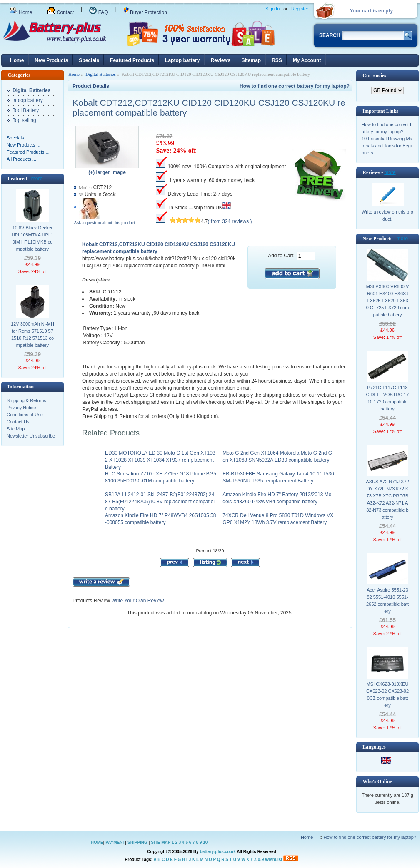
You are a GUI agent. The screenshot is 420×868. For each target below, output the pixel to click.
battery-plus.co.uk (218, 852)
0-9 (261, 859)
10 (205, 842)
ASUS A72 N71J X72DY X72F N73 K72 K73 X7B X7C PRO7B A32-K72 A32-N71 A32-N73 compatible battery (387, 499)
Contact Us (18, 422)
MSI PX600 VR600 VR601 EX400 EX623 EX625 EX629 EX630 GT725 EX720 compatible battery (388, 301)
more (37, 179)
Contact (61, 12)
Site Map (16, 429)
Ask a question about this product (105, 222)
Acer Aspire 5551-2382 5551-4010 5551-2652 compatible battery (387, 601)
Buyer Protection (145, 12)
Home (21, 12)
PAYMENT (115, 842)
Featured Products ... (28, 152)
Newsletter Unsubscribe (31, 436)
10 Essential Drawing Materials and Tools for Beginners (387, 146)
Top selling (24, 120)
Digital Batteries (100, 74)
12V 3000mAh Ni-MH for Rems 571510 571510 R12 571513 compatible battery (32, 335)
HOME (97, 842)
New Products (51, 60)
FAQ (99, 12)
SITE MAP (161, 842)
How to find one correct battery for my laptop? (295, 86)
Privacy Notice (21, 408)
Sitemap (251, 60)
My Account (307, 60)
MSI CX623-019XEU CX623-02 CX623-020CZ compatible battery (387, 695)
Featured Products (132, 60)
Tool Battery (26, 110)
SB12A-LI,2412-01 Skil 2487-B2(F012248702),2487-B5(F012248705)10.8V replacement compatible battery (160, 502)
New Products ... (24, 145)
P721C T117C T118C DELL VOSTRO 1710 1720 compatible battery (388, 398)
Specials (89, 60)
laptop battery (28, 100)
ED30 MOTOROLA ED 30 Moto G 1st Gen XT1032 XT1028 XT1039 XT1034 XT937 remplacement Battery (160, 460)
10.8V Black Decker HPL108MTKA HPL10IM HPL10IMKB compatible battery (32, 238)
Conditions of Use (25, 415)
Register (300, 9)
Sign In (272, 9)
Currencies (374, 75)
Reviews (220, 60)
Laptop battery (182, 60)
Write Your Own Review (137, 601)
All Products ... (21, 159)
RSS (277, 60)
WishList (274, 859)
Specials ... (18, 138)
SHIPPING (137, 842)
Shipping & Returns (26, 400)
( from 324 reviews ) (230, 221)
